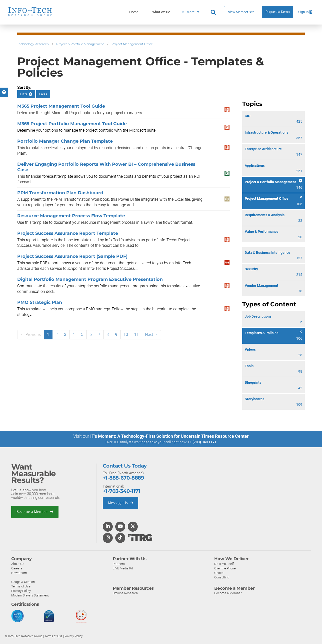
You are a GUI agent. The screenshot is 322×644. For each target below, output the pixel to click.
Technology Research (33, 44)
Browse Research (125, 593)
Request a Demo (278, 12)
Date (26, 94)
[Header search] (214, 12)
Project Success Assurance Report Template (68, 233)
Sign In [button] (305, 12)
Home (134, 12)
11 (136, 335)
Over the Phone (225, 568)
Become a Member (35, 512)
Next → (151, 335)
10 (126, 335)
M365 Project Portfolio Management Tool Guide (72, 124)
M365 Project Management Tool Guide (61, 106)
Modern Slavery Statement (30, 595)
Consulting (222, 577)
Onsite (219, 573)
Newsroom (19, 573)
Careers (17, 568)
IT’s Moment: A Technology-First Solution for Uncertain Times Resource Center (169, 436)
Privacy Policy (21, 591)
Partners (119, 564)
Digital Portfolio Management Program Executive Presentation (90, 279)
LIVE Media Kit (123, 568)
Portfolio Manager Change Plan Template (65, 141)
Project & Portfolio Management (80, 44)
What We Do (161, 12)
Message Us (121, 503)
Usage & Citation (23, 582)
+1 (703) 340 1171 (202, 442)
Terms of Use (21, 586)
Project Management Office (132, 44)
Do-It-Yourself (224, 564)
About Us (18, 564)
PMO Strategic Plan (40, 302)
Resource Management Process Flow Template (71, 216)
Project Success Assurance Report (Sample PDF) (72, 256)
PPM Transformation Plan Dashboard (60, 193)
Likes (43, 94)
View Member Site (241, 12)
